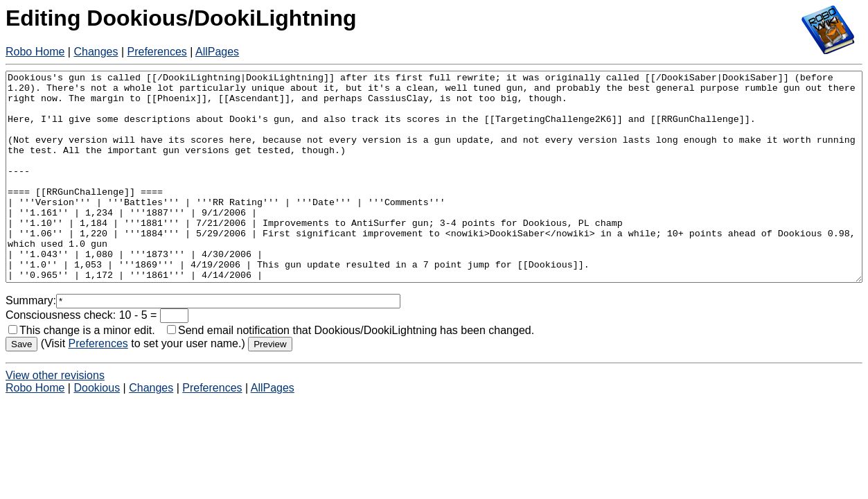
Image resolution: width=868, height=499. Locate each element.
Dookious (97, 429)
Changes (96, 52)
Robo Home (35, 52)
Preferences (157, 52)
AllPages (217, 52)
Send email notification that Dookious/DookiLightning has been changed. (351, 372)
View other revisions (55, 417)
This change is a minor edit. (82, 372)
